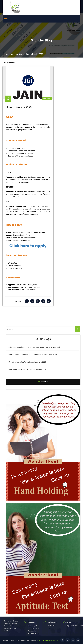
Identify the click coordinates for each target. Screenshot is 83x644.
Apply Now (47, 99)
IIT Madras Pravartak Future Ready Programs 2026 (27, 362)
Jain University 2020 (19, 107)
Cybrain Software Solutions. (48, 640)
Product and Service (11, 621)
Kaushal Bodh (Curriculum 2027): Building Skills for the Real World (33, 355)
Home (5, 54)
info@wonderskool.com (74, 626)
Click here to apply (28, 246)
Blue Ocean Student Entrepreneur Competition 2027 (28, 369)
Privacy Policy (9, 626)
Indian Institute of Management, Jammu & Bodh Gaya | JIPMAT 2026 (34, 347)
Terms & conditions (11, 623)
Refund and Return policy (11, 629)
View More (43, 382)
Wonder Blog (17, 54)
